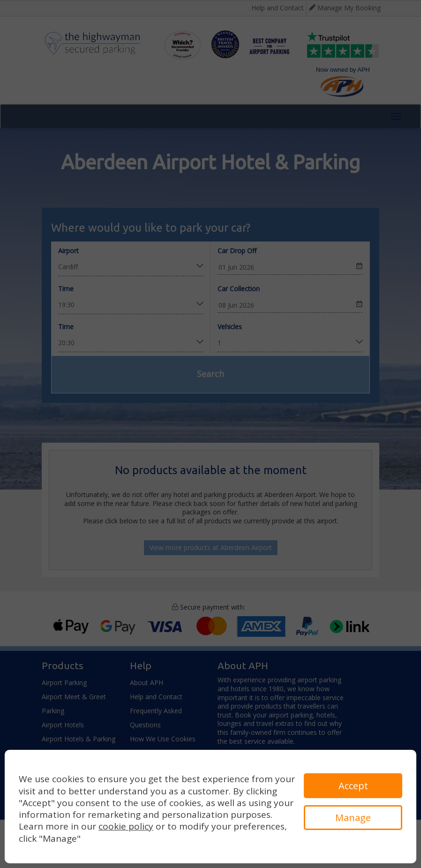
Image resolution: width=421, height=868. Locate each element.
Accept (353, 786)
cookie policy (126, 826)
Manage (353, 818)
